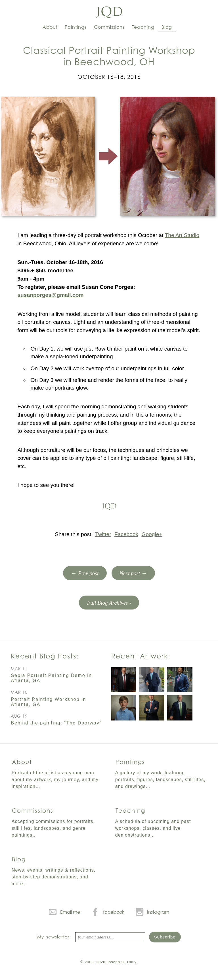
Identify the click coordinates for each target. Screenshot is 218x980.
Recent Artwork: (141, 656)
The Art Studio (182, 235)
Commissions (109, 27)
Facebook (126, 534)
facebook (114, 912)
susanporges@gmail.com (50, 295)
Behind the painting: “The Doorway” (56, 723)
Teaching (143, 27)
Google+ (152, 534)
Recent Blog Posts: (45, 656)
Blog (167, 27)
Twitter (103, 534)
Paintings (76, 27)
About (50, 27)
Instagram (158, 912)
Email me (70, 912)
